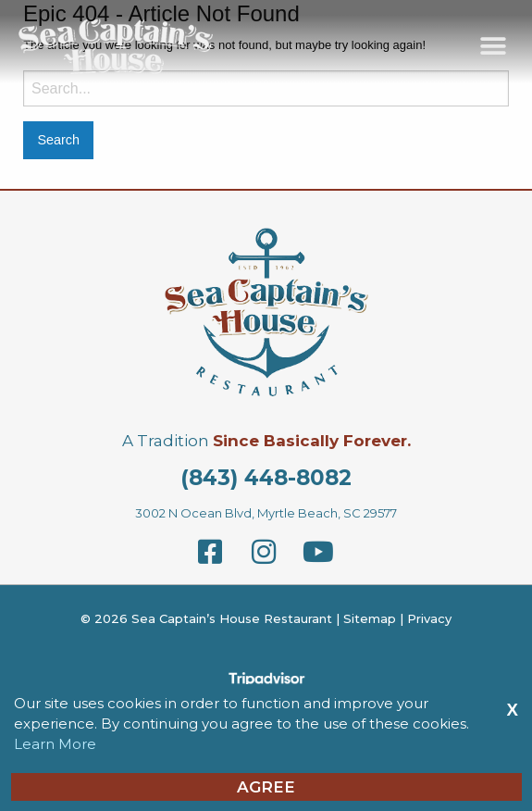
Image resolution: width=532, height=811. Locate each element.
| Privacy (424, 618)
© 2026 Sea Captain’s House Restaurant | (212, 618)
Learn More (55, 744)
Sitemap (370, 618)
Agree (266, 787)
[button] (493, 46)
